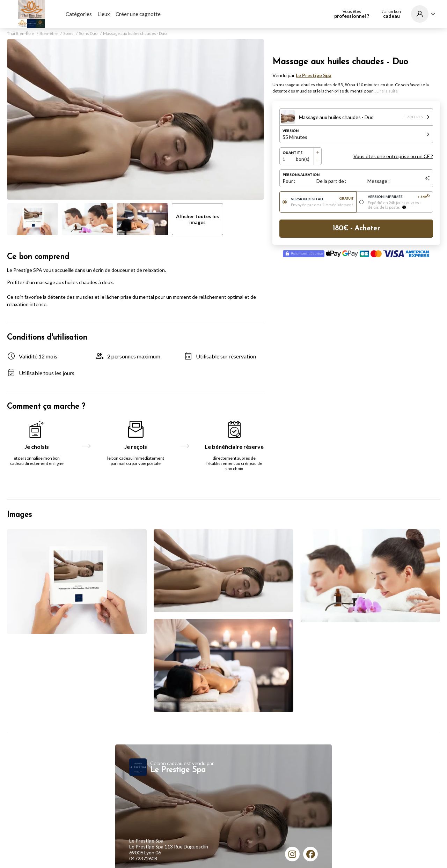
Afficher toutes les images (197, 219)
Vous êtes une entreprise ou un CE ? (393, 156)
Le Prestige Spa (314, 75)
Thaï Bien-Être (20, 34)
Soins (68, 34)
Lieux (104, 14)
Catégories (79, 14)
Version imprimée (399, 197)
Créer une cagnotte (138, 14)
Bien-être (49, 34)
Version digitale (322, 199)
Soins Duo (88, 34)
